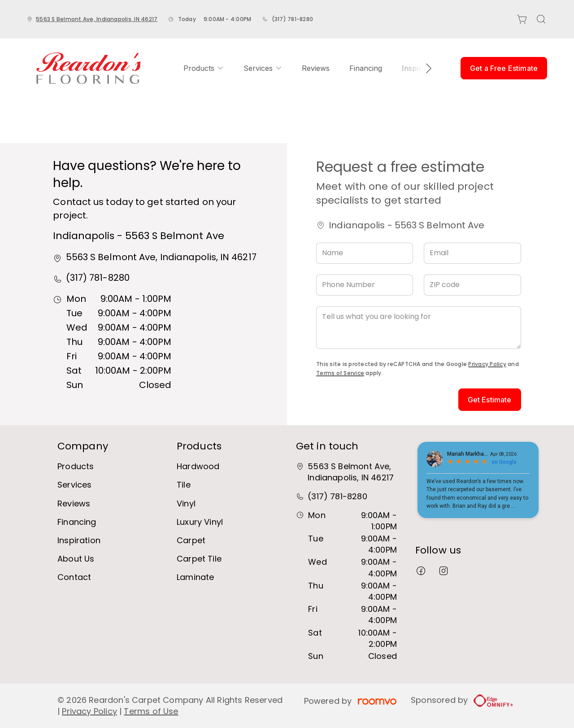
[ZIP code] (472, 285)
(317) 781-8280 (292, 19)
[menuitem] (204, 68)
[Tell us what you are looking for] (418, 328)
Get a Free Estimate (504, 68)
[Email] (472, 253)
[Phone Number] (365, 285)
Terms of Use (151, 711)
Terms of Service (340, 373)
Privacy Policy (487, 364)
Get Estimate (490, 400)
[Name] (365, 253)
